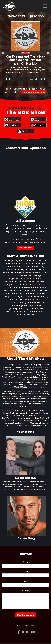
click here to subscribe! (34, 92)
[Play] (7, 79)
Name (25, 562)
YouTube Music (38, 125)
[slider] (19, 79)
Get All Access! (26, 248)
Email (26, 571)
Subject (25, 581)
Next (48, 53)
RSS (26, 131)
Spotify (38, 119)
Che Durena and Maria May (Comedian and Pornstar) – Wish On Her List (25, 60)
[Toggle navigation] (45, 6)
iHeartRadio (13, 125)
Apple (13, 119)
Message (26, 591)
